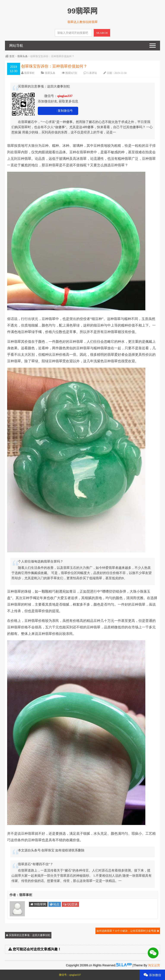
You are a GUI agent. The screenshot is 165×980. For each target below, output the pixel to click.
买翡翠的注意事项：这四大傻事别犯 (28, 935)
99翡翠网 (38, 904)
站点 (55, 904)
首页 (12, 56)
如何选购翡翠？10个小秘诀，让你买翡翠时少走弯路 (128, 931)
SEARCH (102, 33)
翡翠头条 (22, 56)
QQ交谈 (70, 904)
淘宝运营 (154, 965)
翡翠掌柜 (29, 73)
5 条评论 (92, 73)
